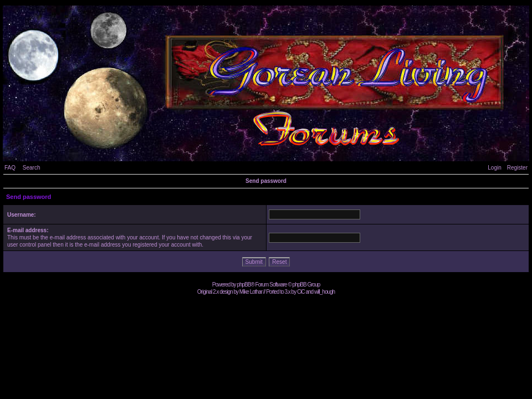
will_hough (324, 292)
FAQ (10, 168)
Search (32, 168)
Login (494, 168)
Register (517, 168)
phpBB (244, 285)
